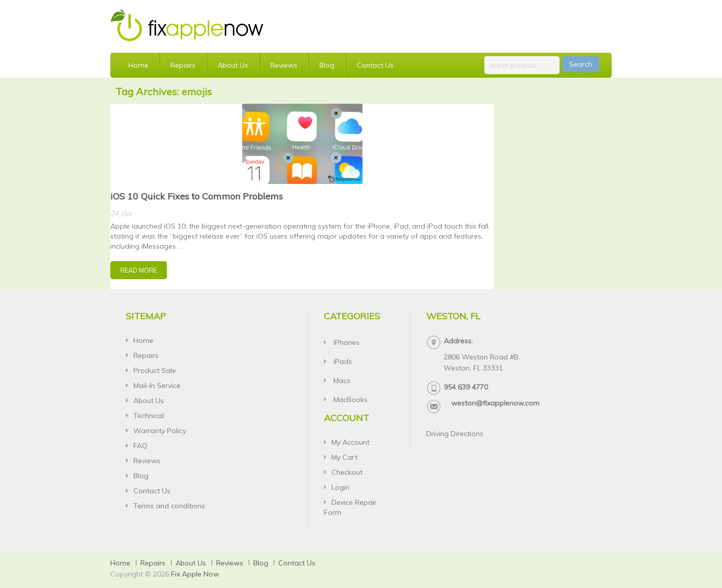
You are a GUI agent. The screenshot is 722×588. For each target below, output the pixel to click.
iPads (342, 361)
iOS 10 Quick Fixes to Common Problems (197, 196)
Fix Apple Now (195, 574)
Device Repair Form (350, 507)
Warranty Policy (160, 431)
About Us (233, 65)
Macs (341, 380)
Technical (149, 416)
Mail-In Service (157, 385)
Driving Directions (455, 434)
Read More (139, 270)
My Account (350, 442)
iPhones (345, 342)
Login (340, 487)
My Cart (344, 457)
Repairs (183, 65)
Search (581, 64)
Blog (327, 65)
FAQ (140, 446)
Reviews (284, 65)
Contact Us (375, 65)
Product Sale (155, 370)
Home (138, 65)
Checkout (347, 472)
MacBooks (349, 400)
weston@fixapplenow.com (495, 403)
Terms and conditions (169, 506)
